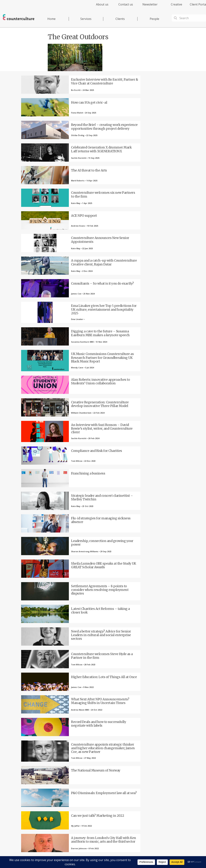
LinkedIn (84, 807)
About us (102, 4)
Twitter (64, 807)
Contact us (126, 4)
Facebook (44, 807)
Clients (120, 19)
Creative (176, 4)
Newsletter (150, 4)
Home (51, 19)
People (154, 19)
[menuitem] (99, 6)
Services (86, 19)
